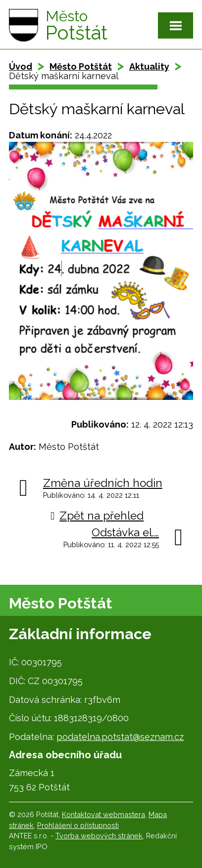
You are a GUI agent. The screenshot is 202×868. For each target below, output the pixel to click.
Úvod (21, 66)
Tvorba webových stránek (99, 836)
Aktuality (149, 66)
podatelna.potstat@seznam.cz (120, 737)
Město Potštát (81, 66)
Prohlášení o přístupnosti (78, 825)
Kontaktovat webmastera (103, 814)
